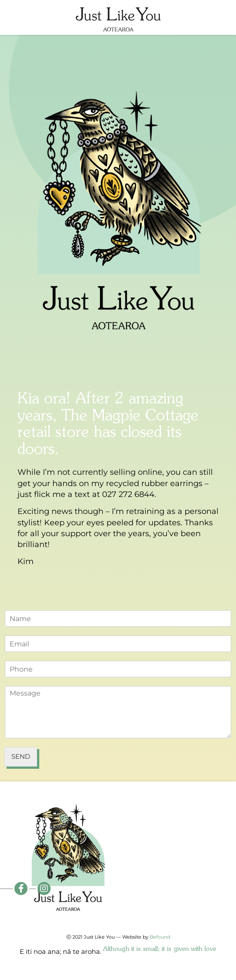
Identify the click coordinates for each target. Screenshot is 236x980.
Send (21, 756)
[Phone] (118, 669)
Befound (160, 937)
